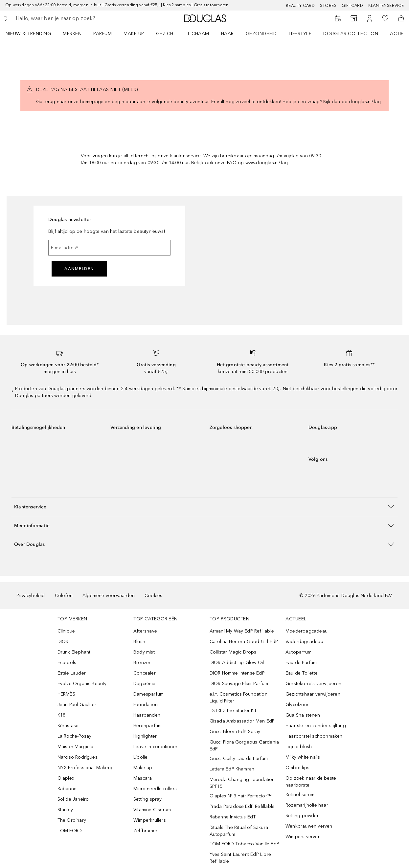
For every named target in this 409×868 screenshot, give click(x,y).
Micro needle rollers (155, 789)
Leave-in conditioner (155, 747)
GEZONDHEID (261, 34)
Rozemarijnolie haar (307, 805)
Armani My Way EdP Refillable (242, 631)
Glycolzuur (297, 705)
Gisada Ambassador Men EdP (242, 721)
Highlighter (145, 736)
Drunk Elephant (74, 652)
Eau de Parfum (301, 663)
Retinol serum (300, 795)
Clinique (66, 631)
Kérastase (68, 726)
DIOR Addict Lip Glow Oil (237, 663)
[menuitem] (33, 33)
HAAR (227, 34)
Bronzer (142, 663)
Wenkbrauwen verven (309, 826)
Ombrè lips (297, 768)
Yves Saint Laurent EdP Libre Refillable (240, 858)
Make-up (143, 768)
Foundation (146, 705)
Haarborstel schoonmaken (314, 736)
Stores (328, 6)
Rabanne (67, 789)
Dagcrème (145, 684)
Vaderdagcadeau (304, 642)
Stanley (65, 810)
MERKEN (72, 34)
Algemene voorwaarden (109, 596)
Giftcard (352, 6)
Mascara (143, 778)
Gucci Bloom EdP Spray (235, 732)
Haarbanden (147, 715)
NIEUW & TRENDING (28, 34)
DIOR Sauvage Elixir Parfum (239, 684)
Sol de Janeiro (73, 799)
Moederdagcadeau (307, 631)
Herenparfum (148, 726)
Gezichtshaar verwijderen (313, 694)
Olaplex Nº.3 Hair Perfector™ (241, 796)
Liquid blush (299, 747)
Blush (139, 642)
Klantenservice (386, 6)
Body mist (144, 652)
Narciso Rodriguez (78, 757)
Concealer (145, 673)
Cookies (153, 596)
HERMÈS (66, 694)
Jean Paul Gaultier (77, 705)
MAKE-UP (134, 34)
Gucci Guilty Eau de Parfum (239, 758)
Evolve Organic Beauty (82, 684)
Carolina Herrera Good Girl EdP (244, 642)
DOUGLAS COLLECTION (351, 34)
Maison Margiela (76, 747)
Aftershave (145, 631)
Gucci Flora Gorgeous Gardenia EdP (244, 746)
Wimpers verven (303, 837)
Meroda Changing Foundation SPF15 (242, 783)
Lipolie (140, 757)
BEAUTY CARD (300, 6)
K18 (62, 715)
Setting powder (302, 816)
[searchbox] (63, 18)
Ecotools (67, 663)
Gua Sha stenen (303, 715)
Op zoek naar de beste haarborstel (311, 782)
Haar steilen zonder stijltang (316, 726)
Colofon (64, 596)
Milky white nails (303, 757)
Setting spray (148, 799)
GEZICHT (166, 34)
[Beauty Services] (338, 18)
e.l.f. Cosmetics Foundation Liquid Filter (239, 698)
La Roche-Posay (75, 736)
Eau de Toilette (302, 673)
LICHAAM (199, 34)
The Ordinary (72, 820)
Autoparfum (298, 652)
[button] (204, 507)
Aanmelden (79, 269)
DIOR (63, 642)
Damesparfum (148, 694)
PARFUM (102, 34)
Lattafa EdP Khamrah (232, 769)
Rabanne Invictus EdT (233, 817)
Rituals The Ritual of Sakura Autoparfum (239, 831)
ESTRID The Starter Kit (233, 711)
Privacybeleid (31, 596)
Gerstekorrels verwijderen (313, 684)
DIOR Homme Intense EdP (237, 673)
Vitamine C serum (152, 810)
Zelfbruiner (145, 831)
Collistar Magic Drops (233, 652)
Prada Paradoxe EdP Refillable (242, 806)
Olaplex (66, 778)
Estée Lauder (72, 673)
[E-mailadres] (109, 248)
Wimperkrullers (150, 820)
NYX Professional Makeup (86, 768)
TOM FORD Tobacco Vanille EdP (245, 844)
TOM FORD (70, 831)
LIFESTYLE (300, 34)
